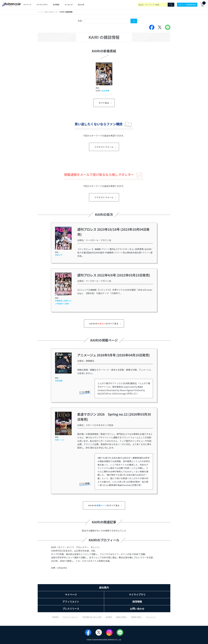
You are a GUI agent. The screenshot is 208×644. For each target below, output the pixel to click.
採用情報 (137, 602)
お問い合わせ (137, 609)
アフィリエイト (71, 602)
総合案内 (104, 588)
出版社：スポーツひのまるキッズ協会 (95, 425)
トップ (40, 12)
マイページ (27, 5)
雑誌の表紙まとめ (51, 12)
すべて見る (106, 103)
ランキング (69, 5)
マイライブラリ (42, 5)
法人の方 (81, 5)
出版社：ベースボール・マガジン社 (94, 240)
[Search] (171, 5)
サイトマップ (151, 617)
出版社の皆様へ (122, 617)
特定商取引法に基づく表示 (92, 617)
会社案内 (109, 617)
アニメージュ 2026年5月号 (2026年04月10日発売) (114, 355)
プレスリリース (71, 609)
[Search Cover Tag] (134, 21)
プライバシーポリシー (71, 617)
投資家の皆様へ (137, 617)
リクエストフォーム (106, 147)
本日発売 (56, 5)
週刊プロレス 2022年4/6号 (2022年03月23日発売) (114, 275)
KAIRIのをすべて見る (106, 324)
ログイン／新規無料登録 (187, 5)
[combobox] (107, 21)
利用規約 (55, 617)
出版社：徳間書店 (86, 361)
